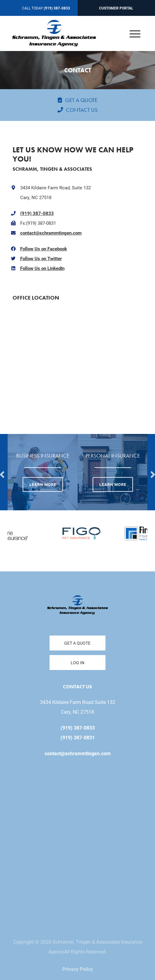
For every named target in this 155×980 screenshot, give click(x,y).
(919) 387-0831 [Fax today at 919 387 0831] (78, 737)
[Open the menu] (135, 33)
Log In (77, 663)
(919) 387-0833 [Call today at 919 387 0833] (57, 8)
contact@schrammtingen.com (51, 233)
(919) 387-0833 (37, 213)
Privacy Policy (78, 969)
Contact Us (82, 110)
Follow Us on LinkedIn (42, 268)
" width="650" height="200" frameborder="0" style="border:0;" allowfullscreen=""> (78, 355)
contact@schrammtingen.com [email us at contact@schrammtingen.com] (78, 753)
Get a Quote (81, 100)
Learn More (43, 485)
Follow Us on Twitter (41, 258)
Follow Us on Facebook (44, 249)
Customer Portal (116, 8)
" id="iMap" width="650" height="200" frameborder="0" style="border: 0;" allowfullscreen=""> (77, 841)
